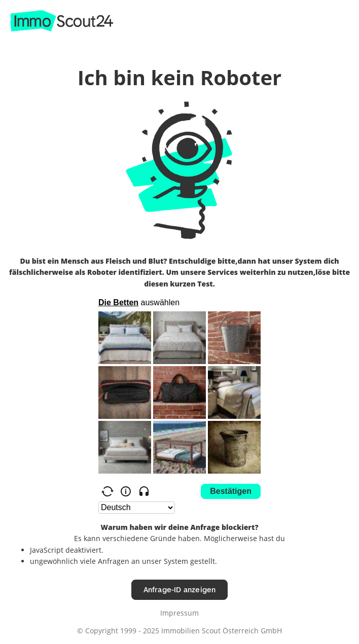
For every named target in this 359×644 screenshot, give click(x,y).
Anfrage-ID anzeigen (180, 589)
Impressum (179, 613)
